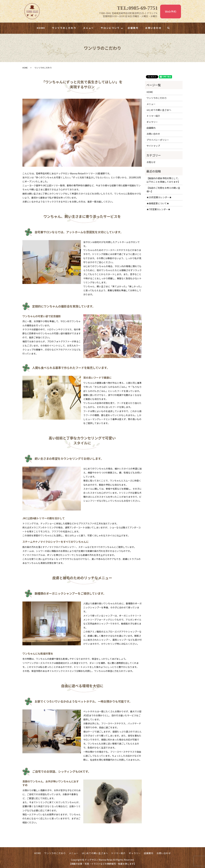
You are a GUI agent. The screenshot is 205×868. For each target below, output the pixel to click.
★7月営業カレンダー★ (158, 209)
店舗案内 (133, 28)
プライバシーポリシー (158, 140)
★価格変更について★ (158, 203)
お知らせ (151, 162)
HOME (41, 28)
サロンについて (110, 28)
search (170, 28)
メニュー (89, 28)
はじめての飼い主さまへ (159, 110)
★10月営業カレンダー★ (159, 197)
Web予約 (171, 11)
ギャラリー (152, 122)
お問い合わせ (153, 28)
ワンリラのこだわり (64, 28)
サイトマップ (153, 146)
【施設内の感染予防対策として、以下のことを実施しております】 (163, 180)
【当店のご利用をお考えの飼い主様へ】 (163, 190)
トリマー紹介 (153, 116)
